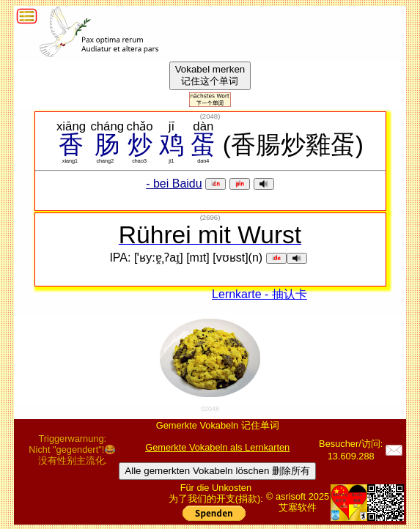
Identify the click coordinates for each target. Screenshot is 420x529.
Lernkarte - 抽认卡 (259, 294)
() (210, 116)
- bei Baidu (174, 184)
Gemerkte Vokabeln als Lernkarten (217, 447)
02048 (210, 409)
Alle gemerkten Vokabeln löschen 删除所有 (217, 471)
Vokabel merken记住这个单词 (210, 75)
